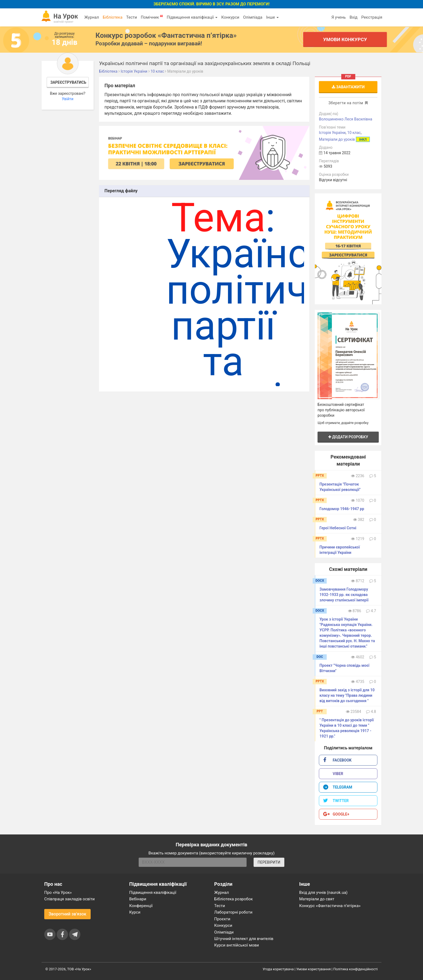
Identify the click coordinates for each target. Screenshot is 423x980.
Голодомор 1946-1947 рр (342, 509)
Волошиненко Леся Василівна (345, 119)
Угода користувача (278, 969)
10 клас (354, 133)
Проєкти (222, 919)
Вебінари (138, 899)
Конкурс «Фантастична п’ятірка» (330, 906)
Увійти (68, 99)
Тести (132, 17)
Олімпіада (253, 17)
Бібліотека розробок (233, 899)
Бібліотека (113, 17)
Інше (272, 17)
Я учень (338, 17)
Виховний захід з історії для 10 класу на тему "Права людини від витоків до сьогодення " (347, 695)
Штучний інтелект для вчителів (244, 939)
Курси (135, 912)
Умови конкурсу (345, 39)
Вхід (354, 17)
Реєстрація (372, 17)
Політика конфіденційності (356, 969)
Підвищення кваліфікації (192, 17)
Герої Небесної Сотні (338, 528)
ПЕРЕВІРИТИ (269, 862)
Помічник (152, 17)
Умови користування (313, 969)
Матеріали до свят (317, 899)
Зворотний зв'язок (67, 914)
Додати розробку (348, 437)
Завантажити (348, 87)
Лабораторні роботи (233, 912)
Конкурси (230, 17)
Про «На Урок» (58, 893)
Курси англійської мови (237, 945)
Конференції (141, 906)
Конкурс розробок (166, 35)
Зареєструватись (68, 82)
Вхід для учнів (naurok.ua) (323, 893)
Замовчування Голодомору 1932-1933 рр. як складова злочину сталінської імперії (344, 595)
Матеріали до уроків (337, 139)
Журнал (91, 17)
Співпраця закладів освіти (69, 899)
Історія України (332, 133)
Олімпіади (224, 932)
